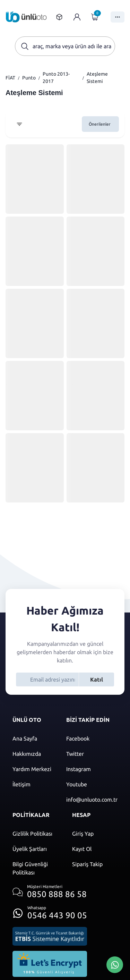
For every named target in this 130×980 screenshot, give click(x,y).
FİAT (10, 78)
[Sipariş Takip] (95, 864)
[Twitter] (92, 754)
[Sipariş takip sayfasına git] (59, 17)
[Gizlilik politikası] (35, 834)
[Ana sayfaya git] (26, 17)
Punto (29, 78)
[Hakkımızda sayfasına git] (32, 754)
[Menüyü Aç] (118, 17)
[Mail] (92, 800)
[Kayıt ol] (95, 849)
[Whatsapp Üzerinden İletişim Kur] (115, 964)
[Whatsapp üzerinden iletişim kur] (50, 911)
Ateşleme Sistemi (97, 78)
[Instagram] (92, 769)
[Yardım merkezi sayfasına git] (32, 769)
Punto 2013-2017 (56, 78)
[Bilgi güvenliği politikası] (35, 868)
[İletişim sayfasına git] (32, 784)
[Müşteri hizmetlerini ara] (50, 892)
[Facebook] (92, 738)
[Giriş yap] (77, 17)
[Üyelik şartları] (35, 849)
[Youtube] (92, 784)
